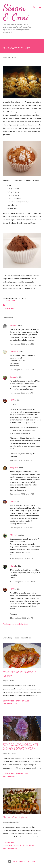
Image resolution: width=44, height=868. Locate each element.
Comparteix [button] (8, 308)
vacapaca (14, 325)
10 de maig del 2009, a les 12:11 (23, 558)
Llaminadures (9, 301)
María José (14, 351)
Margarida (14, 468)
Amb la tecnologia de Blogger (22, 861)
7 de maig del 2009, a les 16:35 (22, 370)
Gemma (13, 377)
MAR (12, 400)
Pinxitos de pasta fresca (15, 817)
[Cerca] (34, 4)
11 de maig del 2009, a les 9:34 (22, 618)
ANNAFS (14, 535)
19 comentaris (22, 701)
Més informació (10, 704)
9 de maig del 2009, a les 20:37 (22, 528)
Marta (12, 566)
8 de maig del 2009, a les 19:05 (22, 494)
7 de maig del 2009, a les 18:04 (22, 393)
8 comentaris (22, 773)
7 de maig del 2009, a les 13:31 (22, 344)
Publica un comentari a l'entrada (16, 624)
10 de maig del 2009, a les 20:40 (23, 582)
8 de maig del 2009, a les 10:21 (22, 460)
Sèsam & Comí (16, 12)
